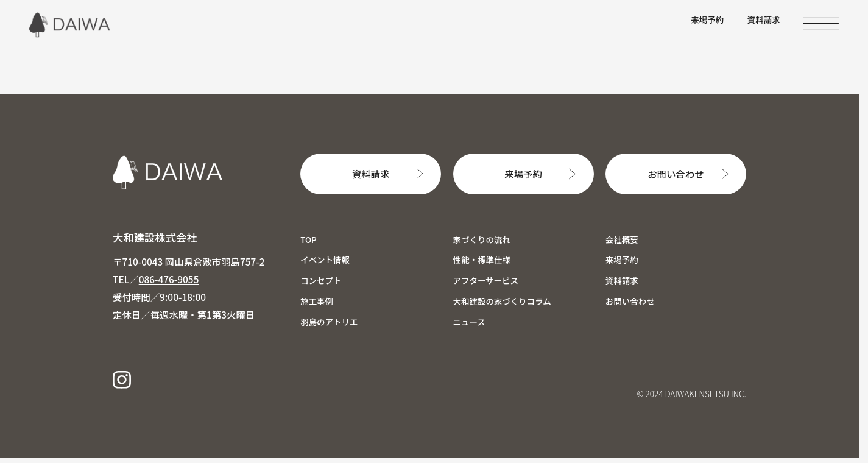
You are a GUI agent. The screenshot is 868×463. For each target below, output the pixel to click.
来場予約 (707, 19)
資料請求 (764, 19)
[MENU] (821, 23)
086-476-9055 (169, 279)
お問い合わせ (676, 174)
